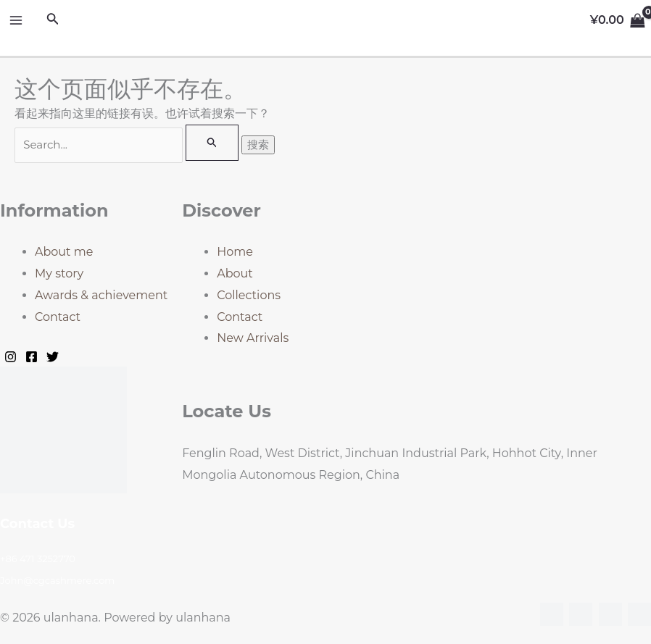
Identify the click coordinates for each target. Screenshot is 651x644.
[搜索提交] (212, 143)
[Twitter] (53, 357)
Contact (58, 317)
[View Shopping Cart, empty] (617, 20)
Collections (249, 295)
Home (235, 252)
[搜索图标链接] (53, 20)
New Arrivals (253, 338)
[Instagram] (11, 357)
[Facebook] (32, 357)
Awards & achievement (101, 295)
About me (64, 252)
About (235, 273)
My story (59, 273)
